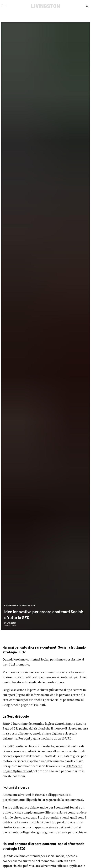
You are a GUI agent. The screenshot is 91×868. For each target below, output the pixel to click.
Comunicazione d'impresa (17, 605)
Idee (33, 605)
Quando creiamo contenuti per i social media (34, 856)
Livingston (12, 623)
